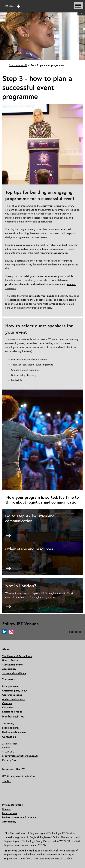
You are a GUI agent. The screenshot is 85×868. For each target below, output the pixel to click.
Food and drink (10, 728)
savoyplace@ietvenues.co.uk (21, 756)
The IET (6, 781)
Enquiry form (10, 760)
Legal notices (10, 813)
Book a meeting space (14, 732)
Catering (7, 703)
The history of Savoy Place (17, 656)
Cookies (7, 809)
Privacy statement (12, 805)
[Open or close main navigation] (78, 6)
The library (8, 723)
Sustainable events (13, 665)
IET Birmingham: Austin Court (19, 776)
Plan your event (11, 686)
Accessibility (9, 669)
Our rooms (8, 707)
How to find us (10, 660)
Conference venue (12, 695)
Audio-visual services (14, 699)
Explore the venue (12, 712)
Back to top (75, 632)
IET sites (12, 6)
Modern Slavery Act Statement (20, 817)
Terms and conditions (14, 673)
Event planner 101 (18, 65)
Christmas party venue (15, 691)
